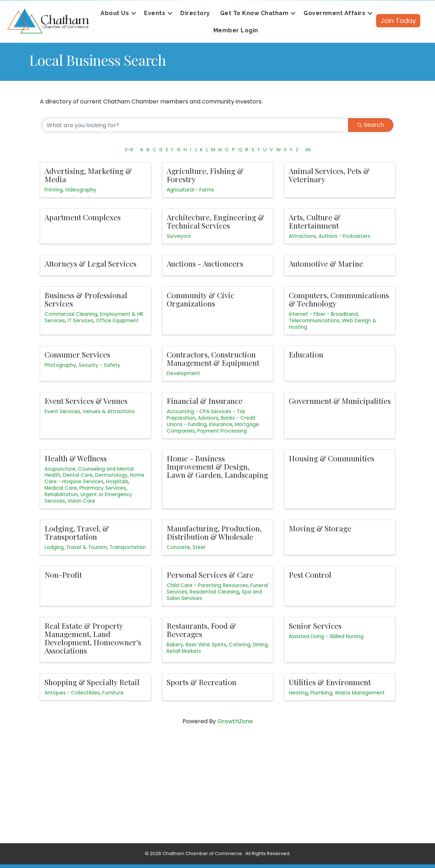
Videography (81, 190)
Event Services (62, 412)
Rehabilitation (61, 495)
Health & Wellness (76, 458)
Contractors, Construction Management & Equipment (213, 358)
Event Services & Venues (86, 401)
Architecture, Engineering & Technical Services (216, 221)
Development (183, 373)
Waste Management (360, 693)
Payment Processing (222, 431)
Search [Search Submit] (371, 125)
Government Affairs (334, 13)
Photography (60, 365)
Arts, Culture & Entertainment (315, 221)
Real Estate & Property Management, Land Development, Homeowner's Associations (93, 638)
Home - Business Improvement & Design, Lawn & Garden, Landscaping (217, 466)
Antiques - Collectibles (72, 693)
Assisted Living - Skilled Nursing (326, 636)
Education (306, 354)
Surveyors (179, 236)
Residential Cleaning (214, 592)
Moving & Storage (320, 528)
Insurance (221, 424)
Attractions (302, 236)
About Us (115, 13)
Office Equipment (117, 321)
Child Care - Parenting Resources (207, 585)
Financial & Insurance (205, 401)
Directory (195, 13)
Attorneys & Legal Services (91, 263)
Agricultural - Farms (190, 190)
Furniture (113, 693)
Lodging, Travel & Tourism (76, 547)
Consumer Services (77, 354)
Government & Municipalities (340, 401)
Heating (298, 693)
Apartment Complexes (83, 217)
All (308, 150)
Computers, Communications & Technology (339, 299)
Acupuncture (60, 469)
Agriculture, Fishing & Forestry (205, 175)
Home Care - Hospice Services (94, 478)
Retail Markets (184, 651)
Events (155, 13)
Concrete (178, 547)
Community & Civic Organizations (200, 299)
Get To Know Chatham (254, 13)
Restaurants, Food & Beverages (201, 630)
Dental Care (78, 475)
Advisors (208, 418)
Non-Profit (63, 574)
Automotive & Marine (326, 263)
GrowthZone (235, 721)
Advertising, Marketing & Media (88, 175)
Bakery (175, 645)
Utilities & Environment (330, 682)
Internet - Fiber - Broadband (323, 314)
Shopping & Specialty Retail (92, 682)
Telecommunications (314, 321)
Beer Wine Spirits (206, 645)
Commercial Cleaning (71, 314)
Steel (199, 547)
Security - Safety (100, 365)
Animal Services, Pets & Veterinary (329, 175)
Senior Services (315, 625)
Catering (240, 645)
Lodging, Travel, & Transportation (77, 532)
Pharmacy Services (103, 488)
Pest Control (310, 574)
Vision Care (81, 501)
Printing (54, 190)
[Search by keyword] (195, 125)
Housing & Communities (332, 458)
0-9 (129, 150)
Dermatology (111, 475)
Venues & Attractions (109, 412)
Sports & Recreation (202, 682)
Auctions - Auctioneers (205, 263)
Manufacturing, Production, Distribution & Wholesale (214, 532)
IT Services (80, 321)
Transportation (128, 547)
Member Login (236, 30)
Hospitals (117, 482)
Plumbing (321, 693)
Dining (260, 645)
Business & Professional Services (86, 299)
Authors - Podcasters (344, 236)
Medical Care (61, 488)
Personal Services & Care (210, 574)
